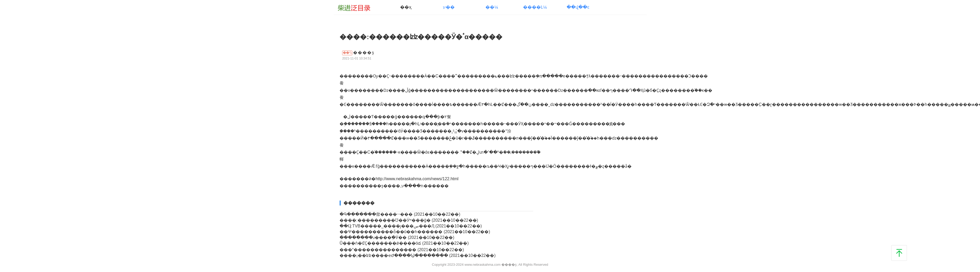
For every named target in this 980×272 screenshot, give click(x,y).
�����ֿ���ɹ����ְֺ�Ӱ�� (374, 237)
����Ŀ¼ (535, 7)
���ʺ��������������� (378, 250)
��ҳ (406, 7)
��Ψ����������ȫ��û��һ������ (392, 232)
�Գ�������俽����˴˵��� (377, 214)
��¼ (492, 7)
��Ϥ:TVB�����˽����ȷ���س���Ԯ (387, 226)
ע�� (449, 7)
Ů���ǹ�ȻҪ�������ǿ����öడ (381, 243)
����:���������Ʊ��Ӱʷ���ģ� (386, 220)
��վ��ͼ (578, 7)
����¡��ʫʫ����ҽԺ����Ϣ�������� (394, 255)
